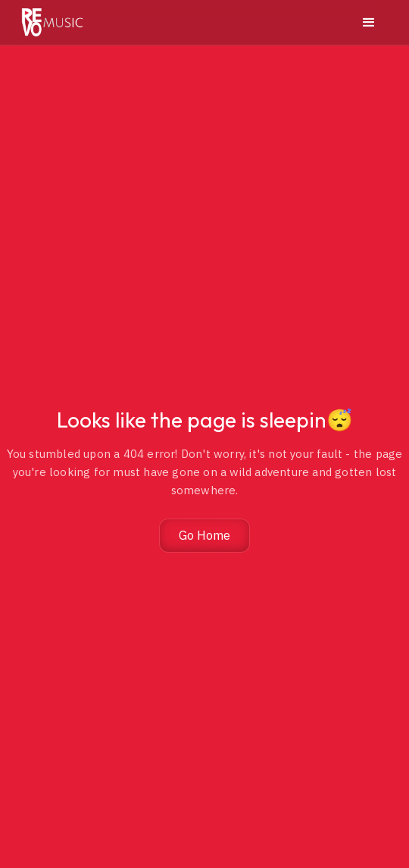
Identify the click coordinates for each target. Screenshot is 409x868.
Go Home (204, 535)
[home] (52, 23)
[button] (369, 23)
